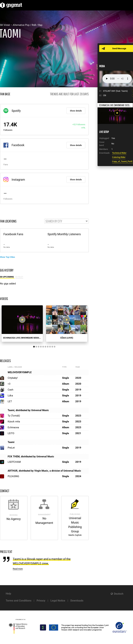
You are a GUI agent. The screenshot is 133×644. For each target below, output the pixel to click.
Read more (18, 569)
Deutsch (119, 594)
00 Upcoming (7, 277)
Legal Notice (58, 601)
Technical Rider (119, 153)
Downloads (77, 601)
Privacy (41, 601)
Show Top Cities (8, 257)
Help (8, 594)
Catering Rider (119, 157)
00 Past (19, 277)
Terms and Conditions (19, 601)
